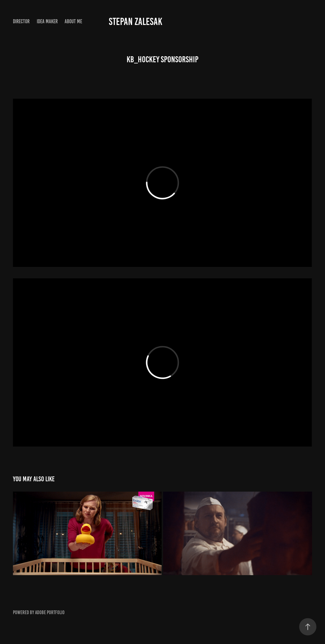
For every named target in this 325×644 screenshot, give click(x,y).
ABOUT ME (73, 21)
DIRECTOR (21, 21)
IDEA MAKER (47, 21)
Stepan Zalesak (136, 22)
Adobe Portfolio (50, 612)
